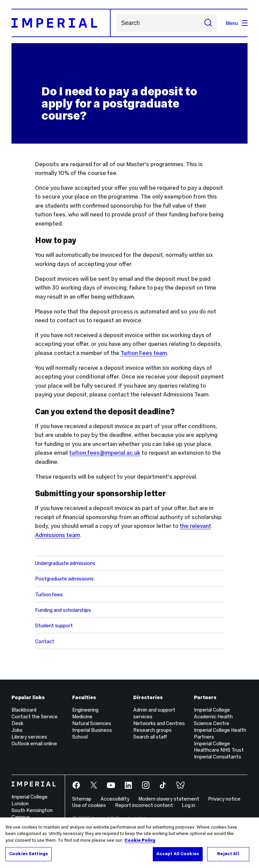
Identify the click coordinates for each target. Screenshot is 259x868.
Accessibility (115, 799)
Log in (189, 805)
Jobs (17, 730)
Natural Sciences (92, 723)
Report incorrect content (144, 805)
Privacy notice (224, 799)
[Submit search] (208, 23)
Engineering (85, 710)
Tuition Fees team (144, 353)
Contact (45, 641)
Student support (54, 625)
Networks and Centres (159, 723)
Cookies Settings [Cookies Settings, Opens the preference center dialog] (28, 854)
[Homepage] (61, 23)
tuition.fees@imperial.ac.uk (105, 453)
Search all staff (150, 737)
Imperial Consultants (218, 757)
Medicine (82, 716)
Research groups (152, 730)
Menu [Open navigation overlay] (237, 23)
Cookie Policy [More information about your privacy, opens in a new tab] (140, 840)
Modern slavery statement (169, 799)
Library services (29, 737)
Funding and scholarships (63, 610)
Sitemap (82, 799)
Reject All (228, 854)
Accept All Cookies (178, 854)
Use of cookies (89, 805)
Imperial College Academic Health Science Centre (213, 716)
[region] (129, 843)
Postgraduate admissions (64, 579)
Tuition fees (49, 594)
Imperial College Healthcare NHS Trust (219, 747)
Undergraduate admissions (65, 563)
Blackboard (24, 710)
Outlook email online (34, 743)
